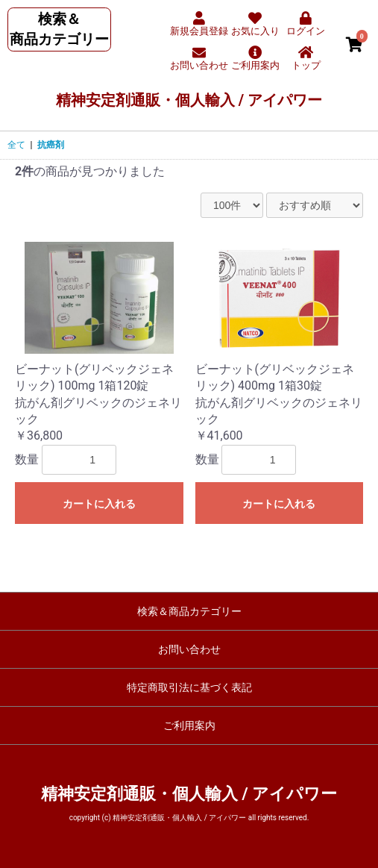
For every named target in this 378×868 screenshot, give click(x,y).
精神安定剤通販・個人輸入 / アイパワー (189, 100)
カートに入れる (99, 504)
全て (16, 145)
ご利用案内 (189, 725)
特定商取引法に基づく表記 (189, 687)
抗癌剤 (51, 145)
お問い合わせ (189, 649)
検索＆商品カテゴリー (189, 611)
